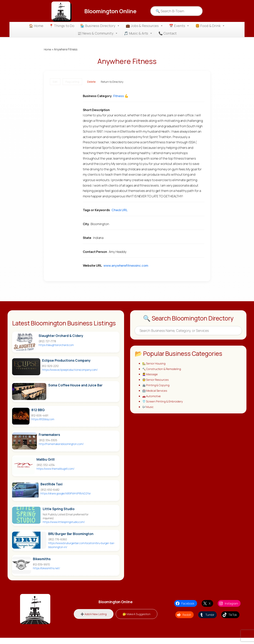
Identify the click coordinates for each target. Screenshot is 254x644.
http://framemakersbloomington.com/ (61, 444)
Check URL (120, 210)
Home (48, 49)
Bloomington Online (110, 11)
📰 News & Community (98, 33)
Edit (55, 82)
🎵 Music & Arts (138, 33)
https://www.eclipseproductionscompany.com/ (70, 370)
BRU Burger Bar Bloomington (71, 534)
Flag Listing (72, 82)
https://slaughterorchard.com (56, 345)
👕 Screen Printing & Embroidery (164, 404)
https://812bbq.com (43, 419)
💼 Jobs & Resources (144, 26)
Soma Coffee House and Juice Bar (75, 385)
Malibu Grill (46, 460)
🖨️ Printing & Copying (156, 387)
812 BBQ (38, 410)
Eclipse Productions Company (66, 361)
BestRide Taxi (52, 484)
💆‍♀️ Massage (150, 375)
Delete (91, 82)
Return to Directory (112, 82)
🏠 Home (36, 26)
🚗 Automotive (152, 398)
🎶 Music (148, 410)
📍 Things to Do (62, 26)
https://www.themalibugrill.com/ (55, 469)
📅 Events (179, 26)
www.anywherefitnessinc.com (126, 266)
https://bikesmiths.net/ (46, 568)
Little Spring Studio (59, 509)
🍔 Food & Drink (210, 26)
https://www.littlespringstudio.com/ (64, 522)
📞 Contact (168, 33)
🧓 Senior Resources (156, 381)
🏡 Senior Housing (154, 364)
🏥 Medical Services (156, 392)
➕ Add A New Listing (93, 614)
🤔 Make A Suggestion (137, 614)
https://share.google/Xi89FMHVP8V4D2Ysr (66, 494)
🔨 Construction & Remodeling (162, 370)
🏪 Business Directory (100, 26)
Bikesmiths (42, 559)
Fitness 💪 (121, 96)
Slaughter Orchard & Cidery (61, 336)
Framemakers (49, 435)
